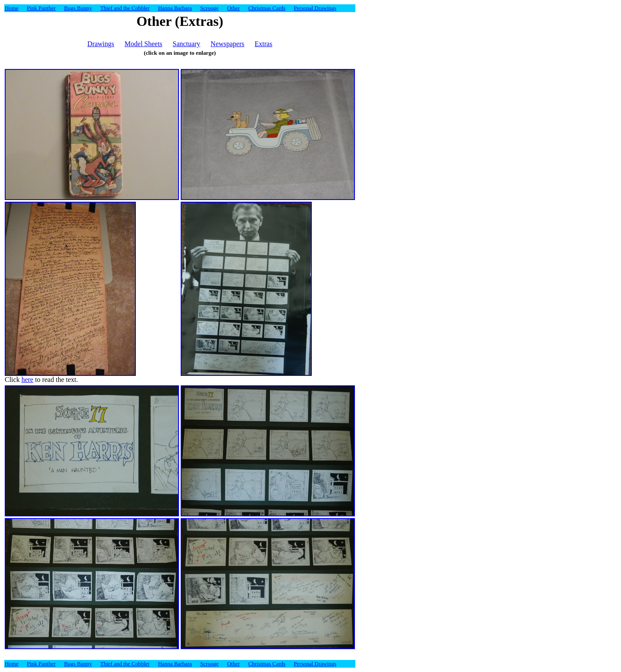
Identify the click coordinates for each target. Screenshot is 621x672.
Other (233, 8)
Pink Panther (41, 8)
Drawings (101, 44)
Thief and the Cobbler (125, 8)
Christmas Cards (267, 8)
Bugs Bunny (78, 8)
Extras (264, 44)
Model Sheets (144, 44)
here (28, 380)
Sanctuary (186, 44)
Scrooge (209, 8)
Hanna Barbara (175, 8)
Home (12, 8)
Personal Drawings (315, 8)
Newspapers (227, 44)
